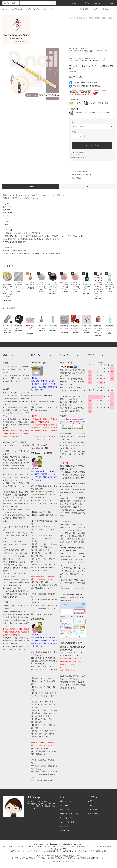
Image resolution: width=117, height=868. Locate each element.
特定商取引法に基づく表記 (80, 157)
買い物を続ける (75, 178)
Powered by (58, 862)
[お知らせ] (85, 82)
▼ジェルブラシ (93, 50)
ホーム (5, 9)
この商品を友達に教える (78, 172)
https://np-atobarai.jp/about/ (73, 594)
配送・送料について (67, 805)
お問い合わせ (104, 9)
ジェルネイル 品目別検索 (81, 50)
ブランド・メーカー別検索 (81, 52)
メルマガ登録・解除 (81, 9)
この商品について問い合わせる (80, 175)
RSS (61, 830)
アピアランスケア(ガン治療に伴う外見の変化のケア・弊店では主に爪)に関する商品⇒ (43, 858)
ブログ (93, 9)
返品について (75, 155)
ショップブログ (65, 826)
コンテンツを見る (48, 9)
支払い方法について (67, 801)
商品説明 (30, 187)
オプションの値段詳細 (78, 152)
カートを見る (93, 810)
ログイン (96, 3)
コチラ (39, 614)
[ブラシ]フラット (103, 50)
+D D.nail (86, 48)
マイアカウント (94, 797)
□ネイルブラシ (78, 48)
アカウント (73, 3)
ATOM (66, 830)
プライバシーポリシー (68, 818)
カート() (109, 3)
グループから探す (32, 9)
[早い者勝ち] (87, 86)
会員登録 (85, 3)
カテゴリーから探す (16, 9)
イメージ (87, 187)
